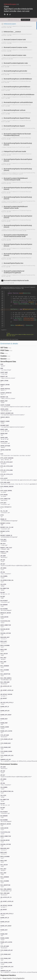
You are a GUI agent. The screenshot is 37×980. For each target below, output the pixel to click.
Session (4, 359)
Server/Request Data (8, 362)
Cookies (4, 356)
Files (2, 353)
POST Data (5, 350)
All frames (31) (25, 20)
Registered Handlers (8, 975)
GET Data (4, 348)
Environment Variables (9, 764)
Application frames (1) (13, 20)
